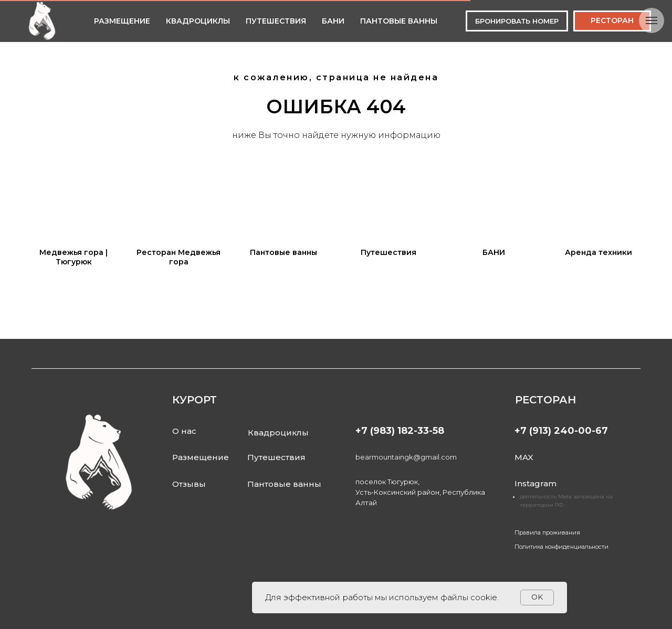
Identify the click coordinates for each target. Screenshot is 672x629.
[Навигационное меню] (652, 20)
